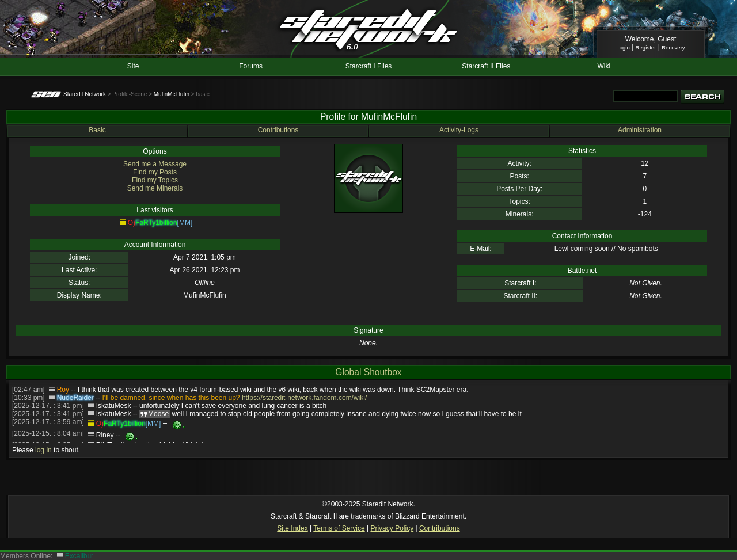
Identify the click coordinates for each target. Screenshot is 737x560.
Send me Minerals (155, 188)
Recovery (673, 47)
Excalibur (79, 556)
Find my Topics (155, 180)
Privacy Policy (392, 528)
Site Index (292, 528)
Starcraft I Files (369, 66)
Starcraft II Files (486, 66)
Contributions (278, 130)
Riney (105, 435)
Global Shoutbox (368, 372)
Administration (640, 130)
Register (646, 47)
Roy (63, 390)
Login (623, 47)
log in (43, 450)
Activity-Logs (459, 130)
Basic (97, 130)
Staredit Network (85, 94)
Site (133, 66)
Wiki (604, 66)
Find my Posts (155, 172)
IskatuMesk (114, 406)
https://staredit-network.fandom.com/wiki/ (304, 398)
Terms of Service (339, 528)
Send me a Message (155, 164)
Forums (251, 66)
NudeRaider (75, 398)
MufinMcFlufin (172, 94)
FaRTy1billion (156, 223)
